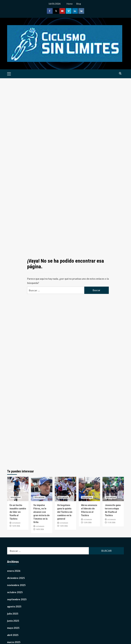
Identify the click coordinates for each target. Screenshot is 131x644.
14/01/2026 (40, 529)
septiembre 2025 (17, 599)
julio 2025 (13, 614)
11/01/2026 (111, 523)
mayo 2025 (13, 628)
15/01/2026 (16, 526)
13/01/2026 (64, 526)
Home (70, 4)
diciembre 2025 (16, 578)
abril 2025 (13, 635)
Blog (79, 4)
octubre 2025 (15, 592)
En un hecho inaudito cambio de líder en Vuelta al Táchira (18, 512)
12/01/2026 (88, 523)
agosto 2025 (14, 606)
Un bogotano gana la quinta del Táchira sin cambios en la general (65, 512)
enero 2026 (14, 571)
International (16, 497)
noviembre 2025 (16, 585)
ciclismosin (16, 523)
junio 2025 (13, 621)
